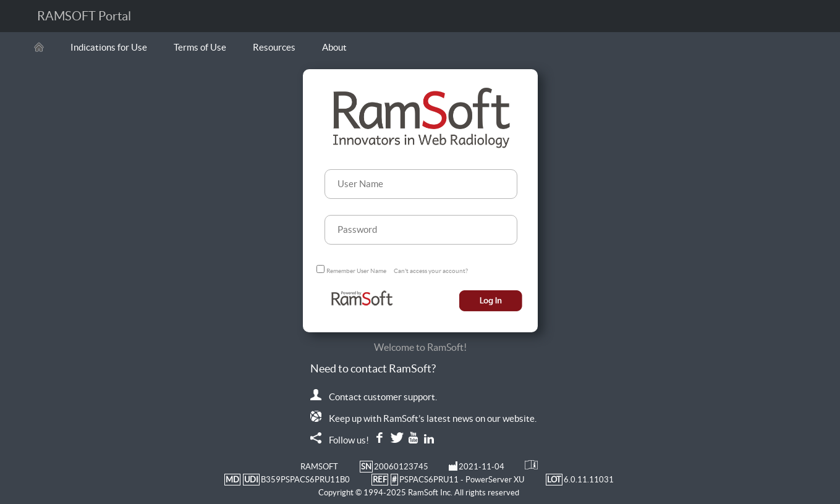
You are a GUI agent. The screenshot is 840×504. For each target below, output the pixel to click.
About (334, 47)
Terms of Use (200, 47)
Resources (274, 47)
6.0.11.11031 (589, 480)
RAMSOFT (319, 467)
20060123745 (401, 467)
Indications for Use (109, 47)
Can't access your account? (431, 271)
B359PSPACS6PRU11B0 (305, 480)
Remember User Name (356, 271)
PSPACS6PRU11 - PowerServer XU (462, 480)
